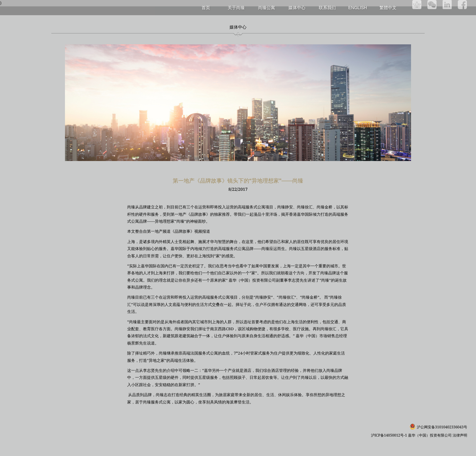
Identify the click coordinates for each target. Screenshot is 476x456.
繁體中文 (388, 7)
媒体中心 (297, 7)
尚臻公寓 (267, 7)
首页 (206, 7)
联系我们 (327, 7)
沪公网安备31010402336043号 (442, 427)
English (357, 8)
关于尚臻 (236, 7)
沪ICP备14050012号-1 (389, 435)
